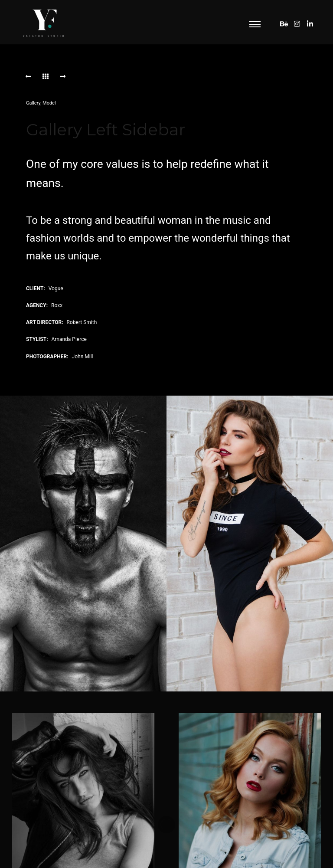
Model (49, 103)
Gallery (33, 103)
